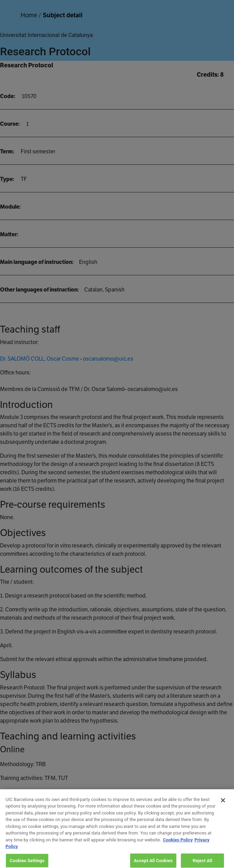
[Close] (223, 804)
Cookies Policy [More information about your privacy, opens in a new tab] (178, 843)
